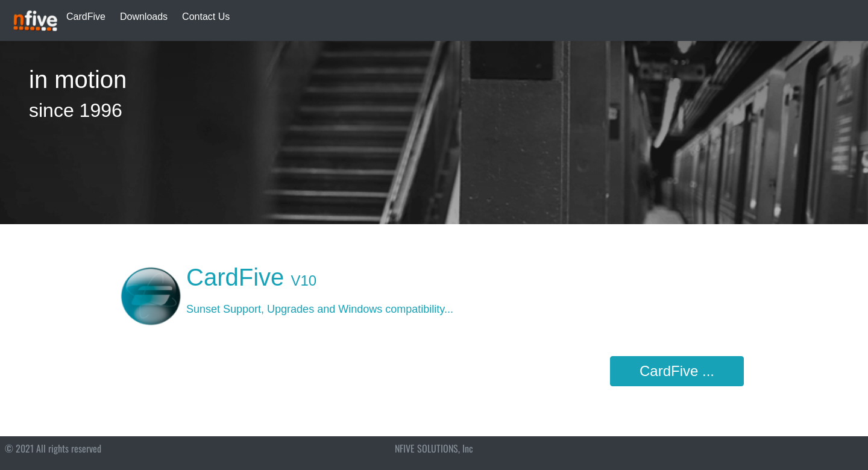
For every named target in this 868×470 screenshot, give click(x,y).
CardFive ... (677, 371)
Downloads (144, 17)
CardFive (86, 17)
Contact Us (206, 17)
